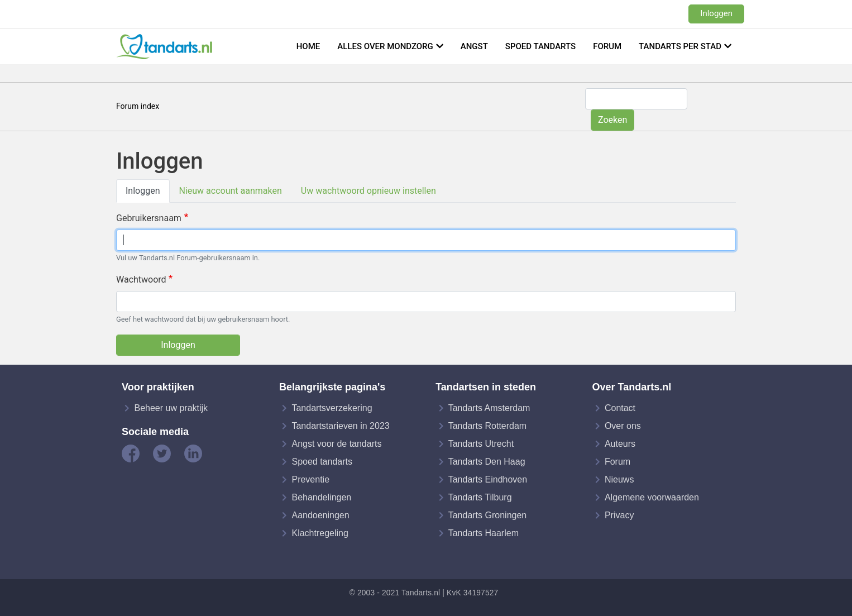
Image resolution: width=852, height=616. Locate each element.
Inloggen (716, 13)
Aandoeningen (320, 515)
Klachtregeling (320, 533)
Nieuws (619, 479)
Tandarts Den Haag (487, 462)
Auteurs (620, 444)
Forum (607, 46)
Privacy (619, 515)
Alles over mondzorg (385, 46)
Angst (474, 46)
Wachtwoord (141, 280)
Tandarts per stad (680, 46)
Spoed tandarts (540, 46)
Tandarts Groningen (488, 515)
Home (308, 46)
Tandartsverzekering (332, 408)
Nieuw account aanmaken (231, 191)
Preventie (310, 479)
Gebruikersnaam (149, 218)
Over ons (623, 426)
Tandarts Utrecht (481, 444)
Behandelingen (321, 497)
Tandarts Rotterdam (488, 426)
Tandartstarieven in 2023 (340, 426)
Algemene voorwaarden (652, 497)
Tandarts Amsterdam (489, 408)
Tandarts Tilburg (480, 497)
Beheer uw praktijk (171, 408)
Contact (620, 408)
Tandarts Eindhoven (488, 479)
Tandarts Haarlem (484, 533)
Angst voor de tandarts (336, 444)
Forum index (138, 106)
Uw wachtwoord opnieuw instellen (368, 191)
